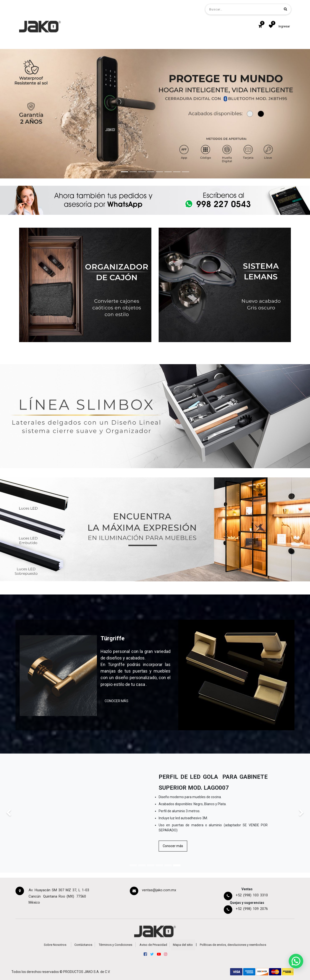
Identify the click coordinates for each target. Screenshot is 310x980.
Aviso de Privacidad (153, 945)
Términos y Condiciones (116, 945)
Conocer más (173, 846)
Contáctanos (83, 945)
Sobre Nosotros (55, 945)
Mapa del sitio (183, 945)
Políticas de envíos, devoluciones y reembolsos (233, 945)
